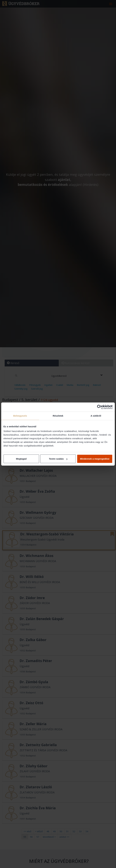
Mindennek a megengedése (95, 459)
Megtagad (21, 459)
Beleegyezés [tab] (20, 416)
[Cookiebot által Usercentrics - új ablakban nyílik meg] (99, 407)
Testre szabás (58, 459)
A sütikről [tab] (96, 416)
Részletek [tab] (58, 416)
